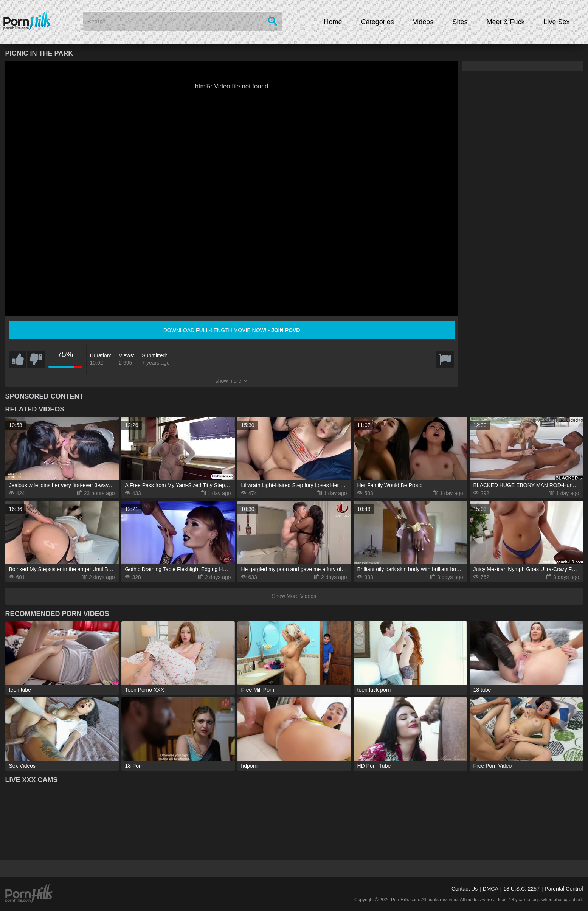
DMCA (491, 889)
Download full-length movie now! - (232, 330)
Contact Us (465, 889)
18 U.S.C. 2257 (521, 889)
